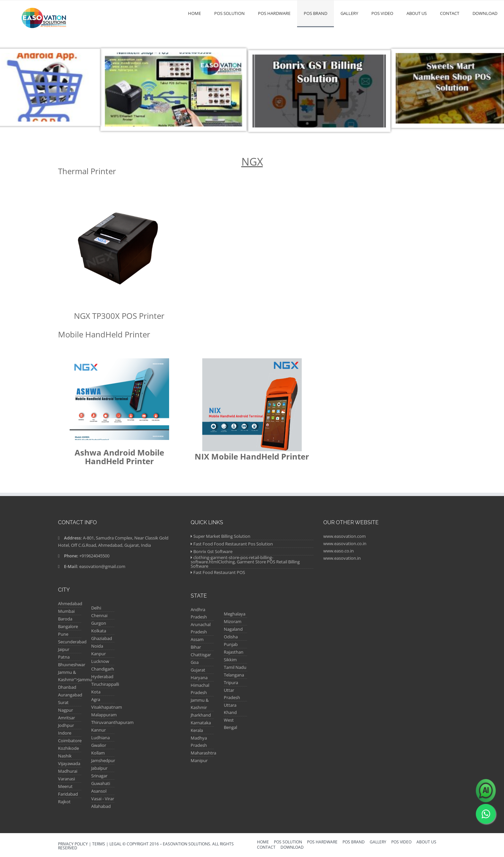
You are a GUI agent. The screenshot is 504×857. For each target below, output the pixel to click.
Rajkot (64, 802)
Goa (195, 662)
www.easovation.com (345, 536)
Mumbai (66, 611)
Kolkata (99, 631)
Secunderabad (72, 642)
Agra (96, 699)
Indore (65, 733)
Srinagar (99, 776)
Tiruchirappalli (105, 684)
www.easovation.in (342, 558)
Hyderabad (102, 677)
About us (417, 13)
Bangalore (68, 626)
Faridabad (68, 794)
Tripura (231, 682)
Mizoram (233, 621)
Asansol (99, 791)
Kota (96, 692)
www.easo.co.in (339, 551)
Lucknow (100, 661)
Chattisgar (201, 655)
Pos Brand (315, 13)
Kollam (98, 753)
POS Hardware (274, 13)
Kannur (98, 730)
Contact (450, 13)
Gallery (349, 13)
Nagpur (65, 710)
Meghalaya (235, 614)
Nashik (65, 756)
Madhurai (68, 771)
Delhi (96, 608)
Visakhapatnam (107, 707)
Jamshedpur (103, 760)
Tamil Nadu (235, 667)
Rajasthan (234, 652)
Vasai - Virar (103, 799)
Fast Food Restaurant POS (219, 572)
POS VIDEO (382, 13)
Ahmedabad (70, 604)
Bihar (196, 647)
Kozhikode (68, 748)
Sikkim (230, 660)
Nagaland (233, 629)
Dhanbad (67, 687)
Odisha (231, 637)
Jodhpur (66, 725)
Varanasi (66, 779)
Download (485, 13)
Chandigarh (103, 669)
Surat (63, 702)
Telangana (234, 675)
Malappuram (104, 715)
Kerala (197, 730)
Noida (97, 646)
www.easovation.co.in (345, 543)
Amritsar (66, 718)
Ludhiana (100, 738)
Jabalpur (99, 768)
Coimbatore (70, 741)
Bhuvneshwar (72, 665)
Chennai (99, 615)
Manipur (199, 760)
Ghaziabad (102, 638)
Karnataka (201, 723)
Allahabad (101, 806)
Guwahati (101, 783)
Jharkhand (201, 715)
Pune (63, 634)
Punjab (231, 644)
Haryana (199, 678)
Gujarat (198, 670)
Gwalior (99, 745)
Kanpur (98, 654)
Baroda (65, 619)
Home (194, 13)
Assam (197, 639)
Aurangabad (70, 695)
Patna (64, 657)
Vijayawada (69, 763)
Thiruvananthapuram (112, 722)
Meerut (65, 786)
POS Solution (229, 13)
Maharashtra (203, 753)
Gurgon (99, 623)
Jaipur (64, 649)
